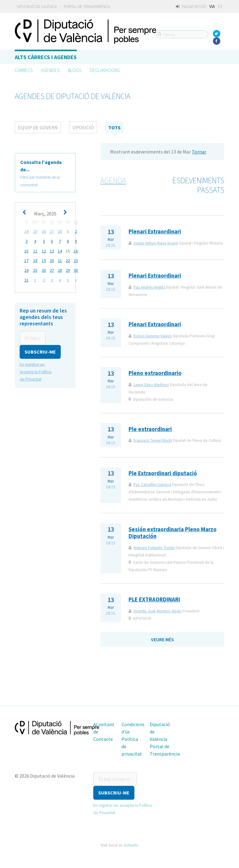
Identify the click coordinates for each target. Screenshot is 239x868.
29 (68, 269)
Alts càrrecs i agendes (46, 57)
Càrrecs (24, 70)
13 (52, 250)
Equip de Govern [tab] (38, 127)
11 (35, 250)
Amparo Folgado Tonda (154, 548)
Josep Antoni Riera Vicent (156, 243)
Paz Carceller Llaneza (152, 485)
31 (26, 279)
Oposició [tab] (83, 127)
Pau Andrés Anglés (149, 287)
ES (220, 7)
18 (35, 260)
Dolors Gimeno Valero (153, 336)
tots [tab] (114, 127)
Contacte (103, 739)
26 (44, 231)
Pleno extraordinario (155, 373)
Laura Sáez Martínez (151, 385)
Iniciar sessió (191, 7)
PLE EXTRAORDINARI (154, 599)
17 (26, 260)
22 (68, 260)
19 (44, 260)
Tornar (199, 152)
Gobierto (131, 845)
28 (60, 231)
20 (52, 260)
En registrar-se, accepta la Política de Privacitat (36, 370)
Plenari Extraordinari (155, 231)
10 (26, 250)
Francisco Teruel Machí (153, 440)
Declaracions (105, 70)
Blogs (75, 70)
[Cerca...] (182, 34)
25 (35, 231)
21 (60, 260)
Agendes (50, 70)
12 (44, 250)
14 (60, 250)
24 (26, 231)
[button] (40, 350)
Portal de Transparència (87, 7)
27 (52, 231)
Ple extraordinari (150, 429)
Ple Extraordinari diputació (163, 473)
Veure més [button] (162, 639)
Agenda (113, 180)
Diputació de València (37, 7)
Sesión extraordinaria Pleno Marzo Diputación (173, 533)
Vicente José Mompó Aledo (158, 611)
